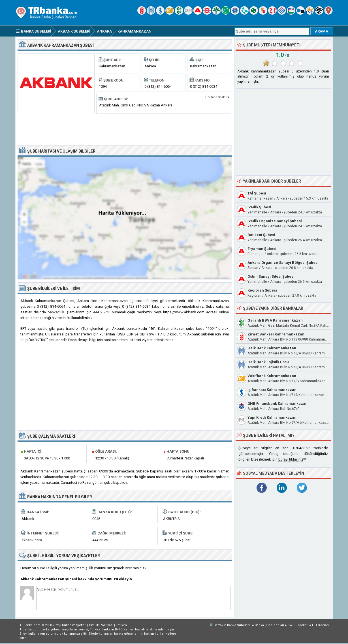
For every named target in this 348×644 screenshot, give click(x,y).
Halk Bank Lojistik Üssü (268, 362)
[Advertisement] (125, 129)
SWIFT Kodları (298, 625)
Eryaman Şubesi (262, 249)
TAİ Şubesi (257, 193)
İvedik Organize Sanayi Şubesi (275, 221)
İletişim (121, 625)
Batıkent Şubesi (261, 235)
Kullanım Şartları (74, 625)
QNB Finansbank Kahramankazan (277, 404)
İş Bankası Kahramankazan (272, 390)
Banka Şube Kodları (269, 625)
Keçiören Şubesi (262, 290)
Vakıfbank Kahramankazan (272, 376)
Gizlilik (101, 625)
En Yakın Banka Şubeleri (232, 625)
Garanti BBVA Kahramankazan (275, 320)
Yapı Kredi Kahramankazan (272, 417)
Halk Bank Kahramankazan (272, 348)
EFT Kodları (320, 625)
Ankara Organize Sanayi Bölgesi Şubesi (283, 263)
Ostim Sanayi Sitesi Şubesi (271, 276)
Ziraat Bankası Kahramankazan (276, 334)
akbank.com (32, 540)
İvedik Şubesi (259, 207)
